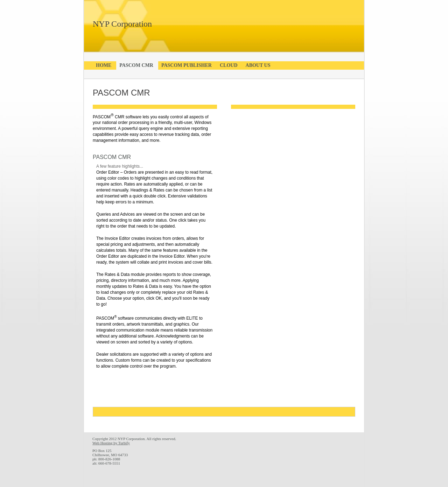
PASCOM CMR (136, 65)
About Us (258, 65)
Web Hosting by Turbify (111, 443)
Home (104, 65)
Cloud (229, 65)
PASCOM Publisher (187, 65)
